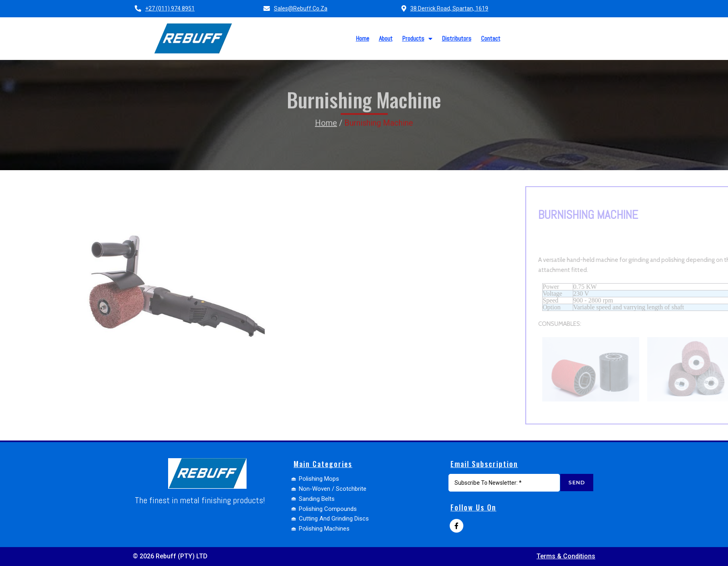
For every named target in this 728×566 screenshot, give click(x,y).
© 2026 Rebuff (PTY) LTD (170, 556)
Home (326, 105)
